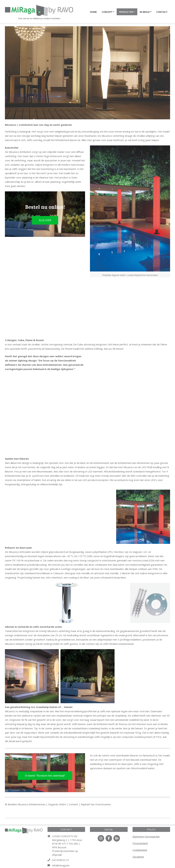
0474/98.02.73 (60, 860)
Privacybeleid (140, 843)
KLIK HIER (45, 220)
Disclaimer (138, 857)
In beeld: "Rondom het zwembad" (45, 776)
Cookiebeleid (140, 850)
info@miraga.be (61, 865)
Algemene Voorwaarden (146, 836)
